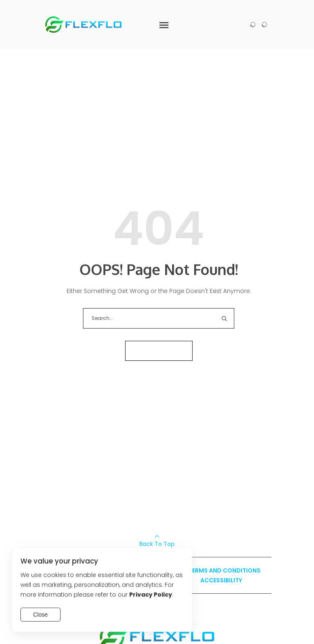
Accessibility (221, 580)
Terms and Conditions (224, 570)
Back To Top (157, 544)
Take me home (159, 351)
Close (40, 615)
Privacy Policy (151, 595)
